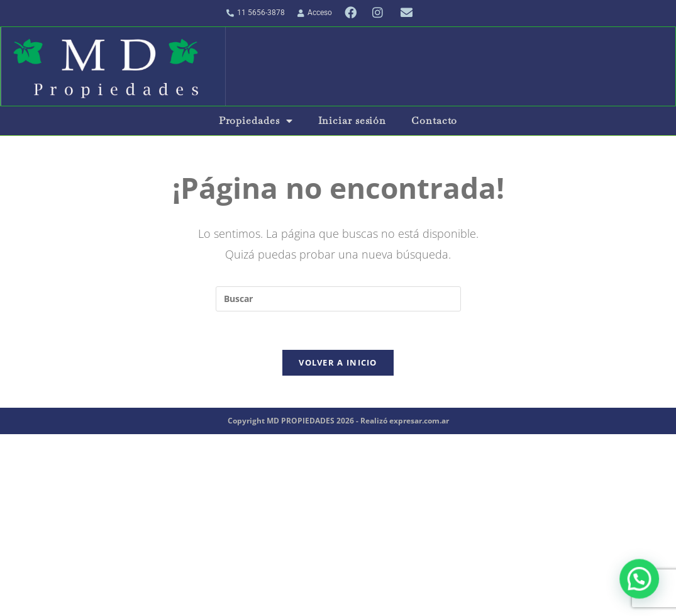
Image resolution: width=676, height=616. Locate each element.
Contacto (434, 120)
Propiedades (256, 121)
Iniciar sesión (352, 120)
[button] (640, 581)
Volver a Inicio (338, 362)
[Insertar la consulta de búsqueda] (338, 299)
